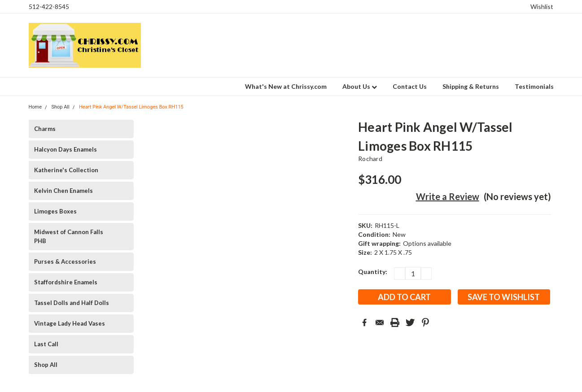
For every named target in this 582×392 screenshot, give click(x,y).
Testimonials (534, 86)
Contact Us (410, 86)
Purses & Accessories (65, 261)
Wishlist (542, 7)
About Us (360, 86)
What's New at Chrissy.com (286, 86)
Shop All (46, 365)
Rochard (370, 159)
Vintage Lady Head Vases (70, 323)
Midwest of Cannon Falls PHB (69, 236)
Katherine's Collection (66, 170)
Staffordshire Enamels (66, 282)
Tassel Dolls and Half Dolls (72, 303)
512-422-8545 (49, 7)
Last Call (46, 344)
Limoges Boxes (55, 211)
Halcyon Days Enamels (66, 149)
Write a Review (448, 196)
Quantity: (373, 272)
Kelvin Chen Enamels (63, 191)
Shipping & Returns (471, 86)
